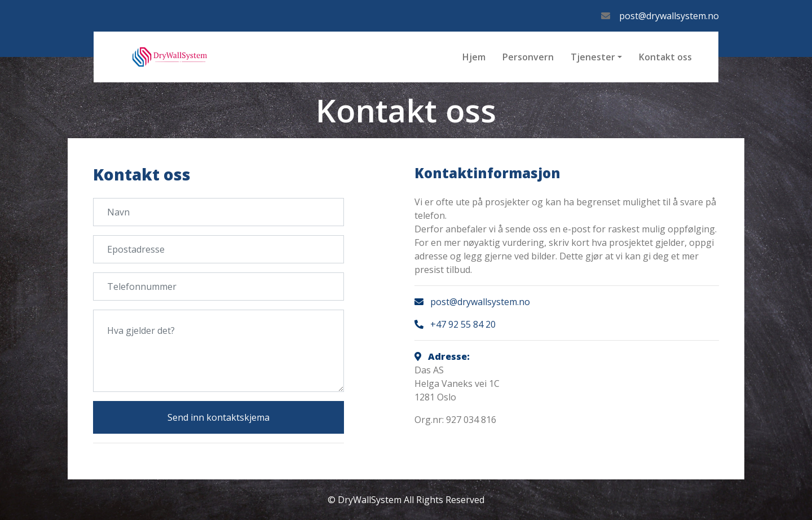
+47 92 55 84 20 (463, 324)
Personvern (528, 57)
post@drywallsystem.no (669, 16)
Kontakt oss (665, 57)
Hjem (474, 57)
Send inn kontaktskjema (219, 417)
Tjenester (593, 57)
